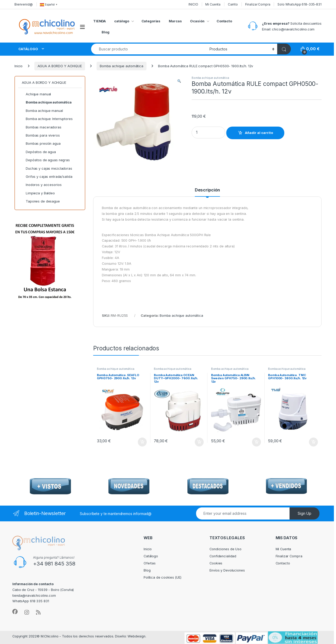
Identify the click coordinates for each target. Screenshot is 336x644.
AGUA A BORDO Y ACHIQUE (60, 66)
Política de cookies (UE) (162, 577)
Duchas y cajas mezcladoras (47, 169)
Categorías (151, 21)
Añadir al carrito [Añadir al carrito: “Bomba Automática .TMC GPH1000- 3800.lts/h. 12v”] (313, 442)
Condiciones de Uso (225, 549)
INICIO (193, 4)
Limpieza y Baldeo (38, 193)
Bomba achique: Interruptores (47, 119)
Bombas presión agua (41, 144)
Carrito (233, 4)
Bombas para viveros (41, 136)
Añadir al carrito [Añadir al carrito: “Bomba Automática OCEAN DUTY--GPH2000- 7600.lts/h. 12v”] (199, 442)
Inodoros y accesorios (42, 185)
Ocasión (197, 21)
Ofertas (150, 563)
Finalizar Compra (258, 4)
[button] (179, 81)
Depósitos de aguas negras (46, 160)
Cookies (216, 563)
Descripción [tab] (208, 190)
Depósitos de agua (39, 152)
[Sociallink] (15, 612)
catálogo (122, 21)
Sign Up (304, 513)
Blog (106, 32)
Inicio (19, 66)
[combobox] (149, 49)
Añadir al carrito (259, 133)
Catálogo (151, 556)
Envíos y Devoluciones (227, 570)
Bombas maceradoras (42, 127)
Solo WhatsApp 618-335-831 (300, 4)
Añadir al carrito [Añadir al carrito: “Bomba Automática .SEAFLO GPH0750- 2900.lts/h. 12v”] (142, 442)
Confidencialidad (223, 556)
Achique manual (36, 94)
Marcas (175, 21)
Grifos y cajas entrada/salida (47, 177)
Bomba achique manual (42, 111)
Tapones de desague (41, 201)
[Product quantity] (208, 133)
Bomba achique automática (122, 66)
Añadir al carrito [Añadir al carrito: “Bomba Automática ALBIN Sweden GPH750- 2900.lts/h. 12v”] (256, 442)
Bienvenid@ (24, 4)
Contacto (224, 21)
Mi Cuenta (213, 4)
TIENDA (99, 21)
